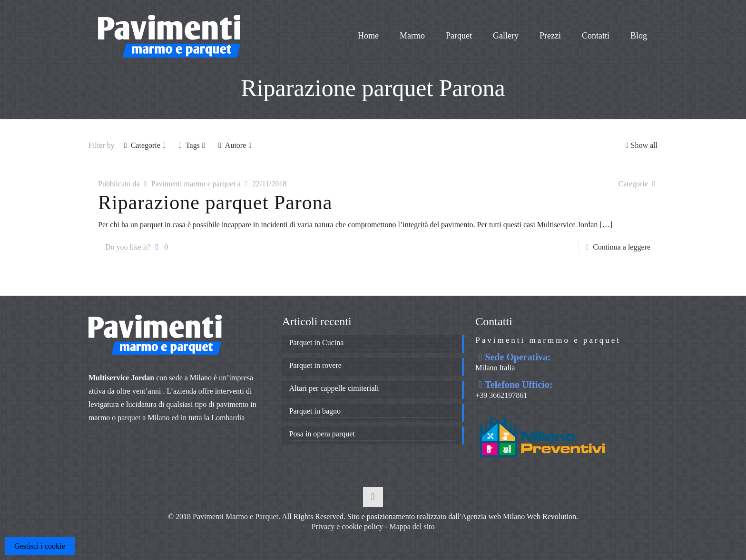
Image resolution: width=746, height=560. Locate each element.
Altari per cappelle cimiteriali (334, 388)
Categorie (145, 145)
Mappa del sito (412, 526)
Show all (640, 145)
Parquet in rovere (315, 365)
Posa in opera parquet (322, 434)
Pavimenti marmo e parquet (193, 184)
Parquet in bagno (315, 411)
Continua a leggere (622, 247)
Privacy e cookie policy (347, 526)
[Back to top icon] (373, 497)
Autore (235, 145)
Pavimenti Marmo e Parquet (236, 517)
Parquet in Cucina (317, 343)
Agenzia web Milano (493, 517)
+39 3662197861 (501, 395)
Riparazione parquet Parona (215, 203)
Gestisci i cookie (40, 546)
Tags (192, 145)
